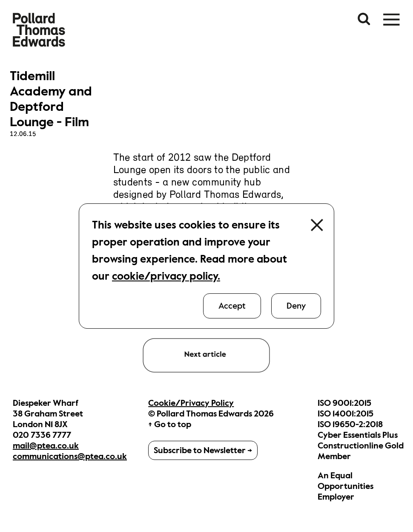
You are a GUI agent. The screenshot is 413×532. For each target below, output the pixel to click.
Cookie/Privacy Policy (191, 403)
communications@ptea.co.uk (70, 456)
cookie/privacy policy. (166, 276)
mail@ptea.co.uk (46, 446)
